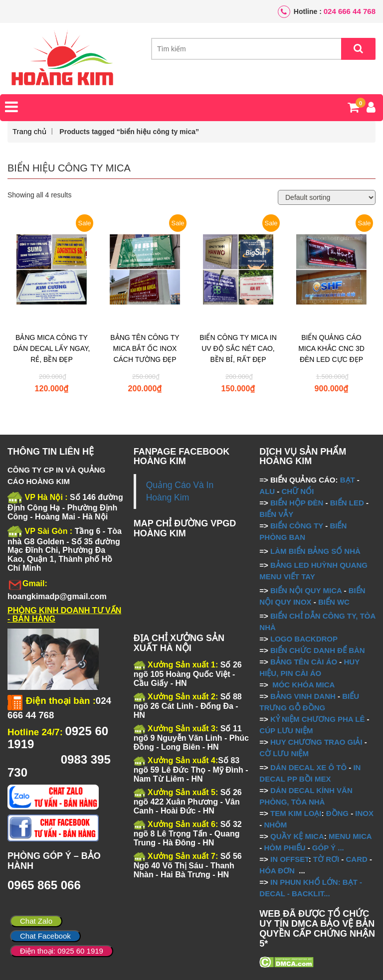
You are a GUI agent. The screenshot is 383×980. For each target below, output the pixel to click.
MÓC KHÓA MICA (303, 685)
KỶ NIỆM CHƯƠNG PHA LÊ (317, 719)
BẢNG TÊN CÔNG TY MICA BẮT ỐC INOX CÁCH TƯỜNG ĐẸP (145, 348)
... (340, 848)
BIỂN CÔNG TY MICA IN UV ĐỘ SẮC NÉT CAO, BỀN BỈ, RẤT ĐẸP (238, 348)
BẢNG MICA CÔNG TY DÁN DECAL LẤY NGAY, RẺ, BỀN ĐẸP (52, 348)
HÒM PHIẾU (285, 848)
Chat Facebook (45, 936)
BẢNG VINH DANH (303, 696)
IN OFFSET (289, 859)
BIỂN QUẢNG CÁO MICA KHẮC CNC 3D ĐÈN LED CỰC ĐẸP (331, 348)
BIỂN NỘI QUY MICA (306, 590)
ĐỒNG (337, 813)
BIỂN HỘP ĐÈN (297, 503)
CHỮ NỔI (297, 491)
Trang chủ (29, 131)
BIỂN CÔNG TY (297, 526)
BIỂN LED (347, 503)
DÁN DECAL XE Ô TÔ (308, 767)
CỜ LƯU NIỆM (284, 753)
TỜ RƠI (326, 859)
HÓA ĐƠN (277, 871)
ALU (267, 491)
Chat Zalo (36, 921)
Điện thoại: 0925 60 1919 (62, 951)
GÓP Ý (324, 848)
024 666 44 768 (350, 11)
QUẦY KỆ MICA (297, 836)
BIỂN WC (334, 602)
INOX (364, 813)
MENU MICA (350, 836)
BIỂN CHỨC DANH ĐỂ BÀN (317, 650)
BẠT (348, 480)
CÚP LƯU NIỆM (286, 731)
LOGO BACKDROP (304, 639)
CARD (357, 859)
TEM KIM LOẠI (296, 813)
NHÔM (275, 825)
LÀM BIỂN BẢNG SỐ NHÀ (316, 551)
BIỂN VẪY (276, 514)
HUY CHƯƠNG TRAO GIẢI (316, 742)
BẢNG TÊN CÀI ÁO (304, 662)
